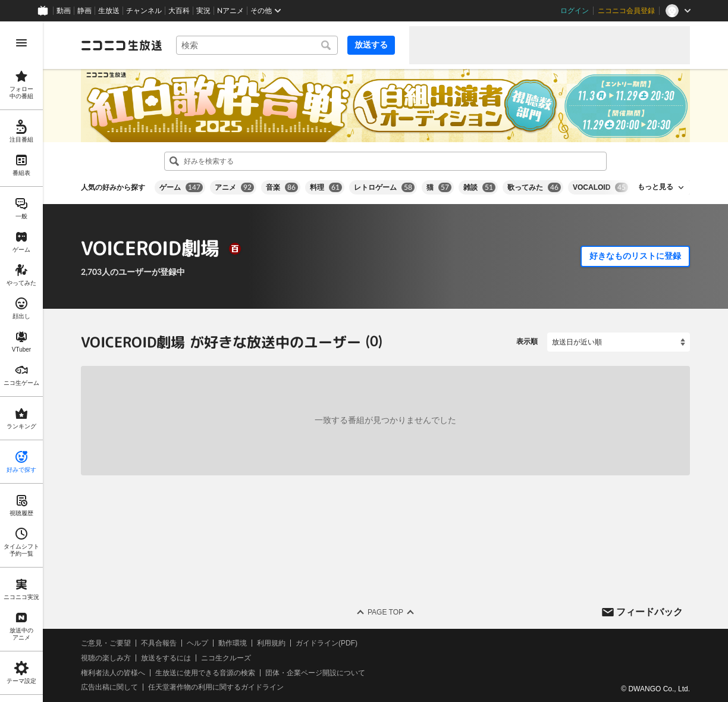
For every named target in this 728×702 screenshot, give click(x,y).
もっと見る (655, 187)
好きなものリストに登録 (635, 256)
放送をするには (166, 658)
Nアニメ (230, 11)
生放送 (109, 11)
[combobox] (257, 45)
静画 (84, 11)
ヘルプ (197, 643)
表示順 (527, 341)
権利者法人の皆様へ (113, 672)
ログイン (575, 11)
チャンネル (144, 11)
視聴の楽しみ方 (106, 658)
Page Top (385, 612)
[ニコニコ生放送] (121, 45)
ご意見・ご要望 (106, 643)
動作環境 (233, 643)
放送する (371, 45)
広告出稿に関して (109, 687)
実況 (203, 11)
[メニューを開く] (21, 43)
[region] (21, 362)
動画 (64, 11)
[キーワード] (257, 45)
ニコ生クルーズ (226, 658)
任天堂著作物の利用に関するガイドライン (216, 687)
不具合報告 (159, 643)
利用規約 (271, 643)
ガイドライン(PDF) (327, 643)
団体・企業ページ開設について (315, 672)
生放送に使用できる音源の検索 (205, 672)
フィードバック (649, 611)
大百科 (179, 11)
